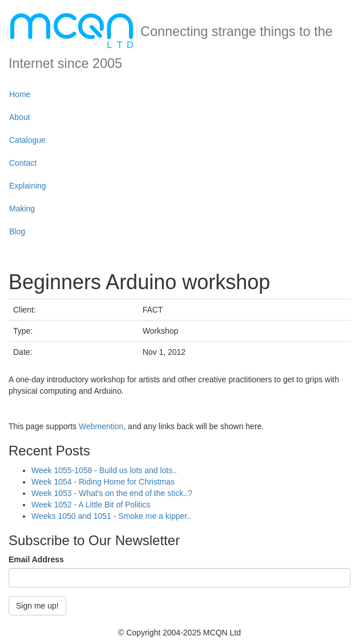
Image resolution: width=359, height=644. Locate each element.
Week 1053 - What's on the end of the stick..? (112, 493)
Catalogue (27, 140)
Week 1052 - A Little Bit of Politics (91, 505)
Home (20, 94)
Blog (17, 231)
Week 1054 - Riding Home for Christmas (103, 482)
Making (22, 209)
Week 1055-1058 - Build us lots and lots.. (104, 470)
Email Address (36, 559)
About (20, 117)
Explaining (28, 186)
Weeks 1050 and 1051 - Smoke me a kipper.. (111, 516)
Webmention (101, 426)
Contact (23, 163)
